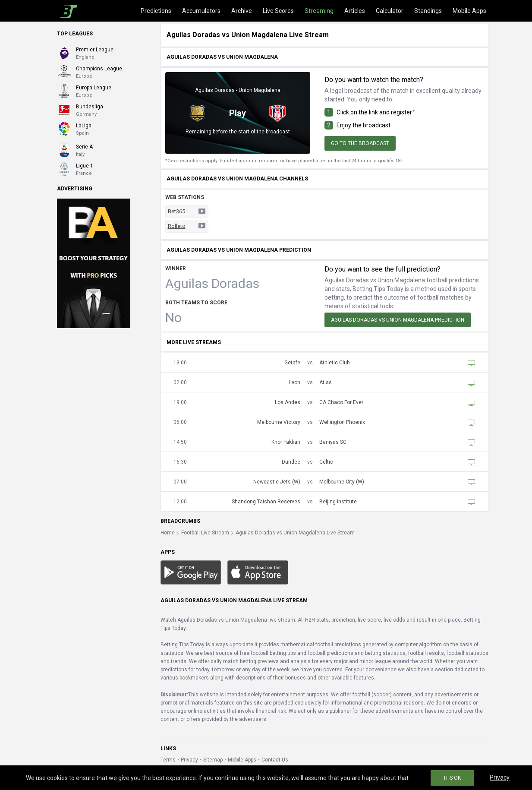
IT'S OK (452, 778)
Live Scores (278, 11)
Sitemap (213, 760)
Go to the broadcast (360, 143)
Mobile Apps (469, 11)
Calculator (390, 11)
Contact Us (275, 760)
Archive (242, 11)
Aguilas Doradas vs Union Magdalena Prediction (398, 320)
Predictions (156, 11)
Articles (355, 11)
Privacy (189, 760)
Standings (428, 11)
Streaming (319, 11)
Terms (168, 760)
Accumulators (201, 11)
